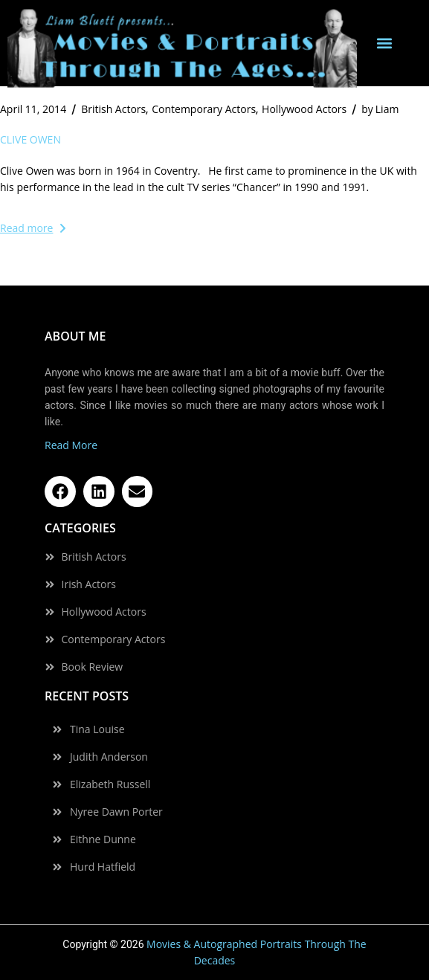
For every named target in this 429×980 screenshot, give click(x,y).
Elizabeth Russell (110, 784)
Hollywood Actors (304, 109)
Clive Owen (30, 139)
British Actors (113, 109)
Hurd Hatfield (103, 867)
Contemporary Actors (204, 109)
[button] (384, 43)
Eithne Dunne (103, 839)
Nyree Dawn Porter (116, 812)
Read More (71, 445)
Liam (380, 109)
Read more (33, 228)
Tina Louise (97, 729)
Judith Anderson (109, 757)
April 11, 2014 (33, 109)
